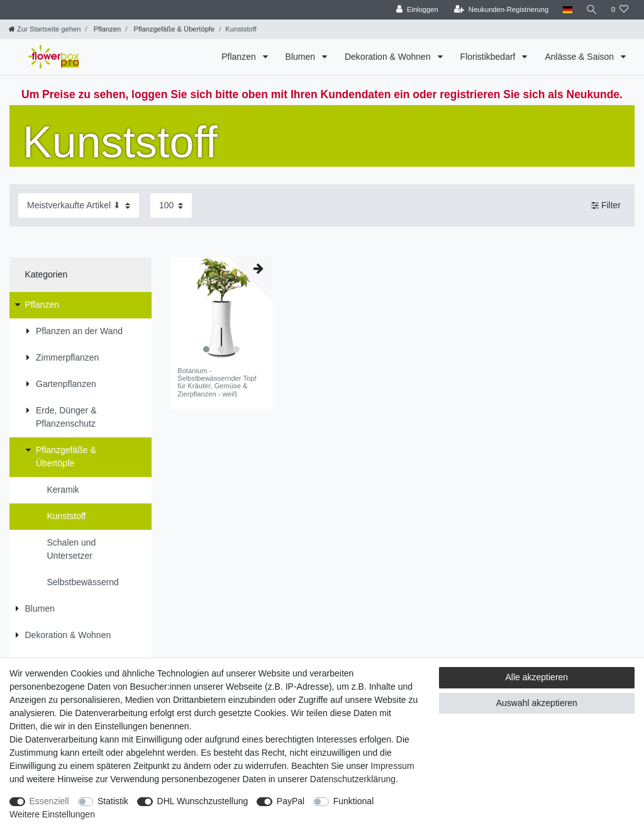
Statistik (113, 801)
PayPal (291, 801)
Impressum (392, 766)
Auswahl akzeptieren (537, 703)
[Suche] (592, 10)
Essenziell (49, 801)
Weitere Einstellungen (52, 814)
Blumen (302, 57)
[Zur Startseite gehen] (45, 29)
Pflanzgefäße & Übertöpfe (173, 29)
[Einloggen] (417, 10)
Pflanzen (107, 29)
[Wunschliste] (620, 10)
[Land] (567, 10)
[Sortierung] (79, 205)
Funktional (354, 801)
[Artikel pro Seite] (171, 205)
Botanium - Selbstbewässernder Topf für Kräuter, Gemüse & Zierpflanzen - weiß (217, 382)
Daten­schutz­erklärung (353, 779)
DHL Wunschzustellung (203, 801)
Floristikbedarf (489, 57)
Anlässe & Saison (580, 57)
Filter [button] (606, 206)
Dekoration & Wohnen (389, 57)
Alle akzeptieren (537, 677)
